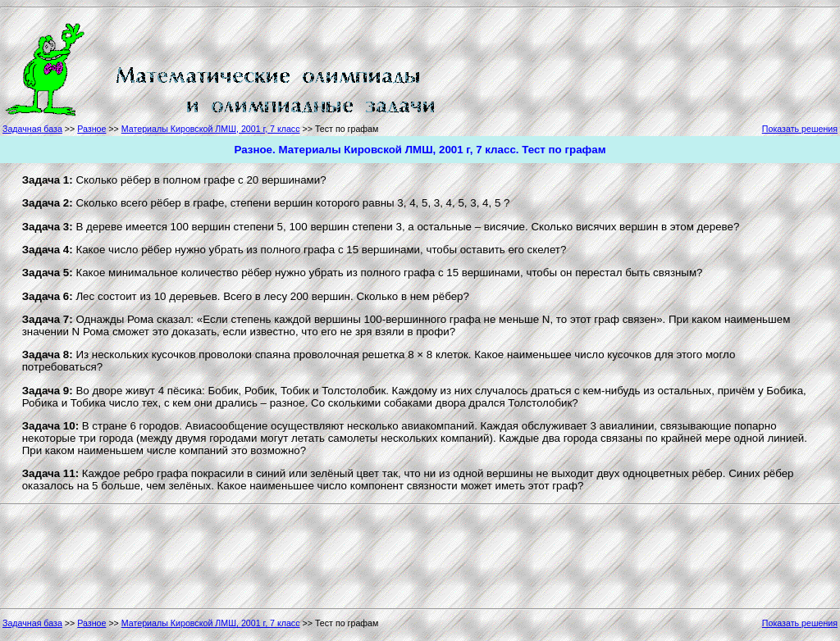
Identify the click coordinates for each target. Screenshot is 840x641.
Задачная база (32, 129)
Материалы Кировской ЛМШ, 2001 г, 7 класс (211, 129)
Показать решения (800, 129)
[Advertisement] (512, 67)
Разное (91, 129)
